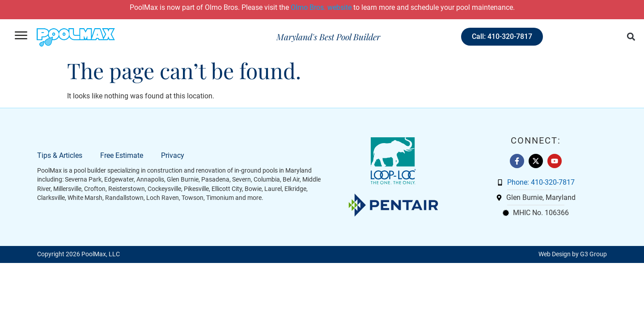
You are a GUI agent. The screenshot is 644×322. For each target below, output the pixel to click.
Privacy (173, 155)
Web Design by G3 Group (573, 254)
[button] (631, 37)
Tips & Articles (60, 155)
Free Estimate (122, 155)
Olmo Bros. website (321, 7)
